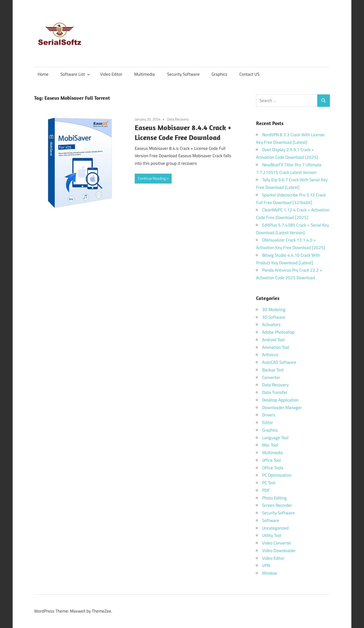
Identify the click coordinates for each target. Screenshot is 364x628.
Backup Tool (273, 370)
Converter (271, 377)
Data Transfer (275, 392)
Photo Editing (274, 498)
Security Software (183, 74)
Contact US (249, 74)
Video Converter (277, 543)
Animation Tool (276, 347)
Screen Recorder (277, 505)
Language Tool (275, 438)
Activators (271, 325)
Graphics (219, 74)
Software (271, 520)
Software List (75, 74)
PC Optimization (277, 475)
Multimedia (145, 74)
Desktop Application (280, 400)
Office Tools (273, 468)
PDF (266, 490)
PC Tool (269, 483)
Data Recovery (178, 119)
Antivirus (270, 355)
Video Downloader (279, 551)
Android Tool (273, 340)
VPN (266, 565)
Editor (268, 422)
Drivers (269, 415)
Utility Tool (272, 535)
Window (270, 573)
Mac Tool (270, 445)
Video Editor (111, 74)
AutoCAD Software (279, 362)
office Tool (271, 460)
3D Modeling (274, 310)
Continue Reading (152, 178)
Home (43, 74)
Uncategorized (275, 528)
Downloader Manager (282, 408)
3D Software (274, 317)
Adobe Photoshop (278, 332)
